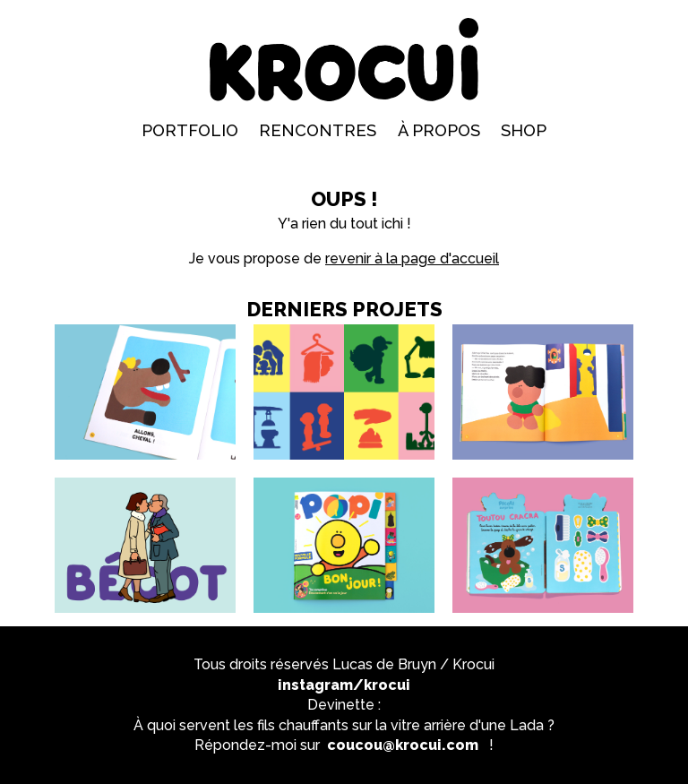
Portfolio (190, 130)
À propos (439, 130)
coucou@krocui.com (403, 745)
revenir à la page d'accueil (412, 258)
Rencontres (318, 130)
